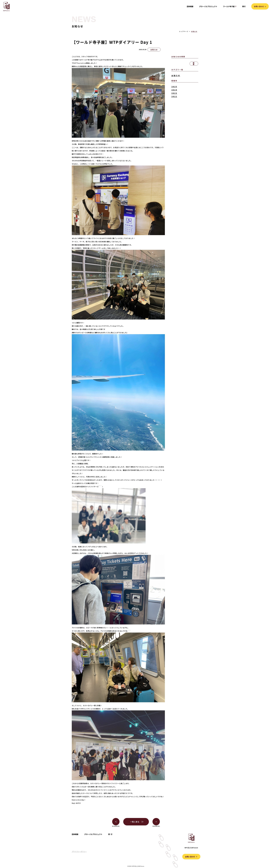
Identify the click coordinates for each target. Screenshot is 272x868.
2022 (174, 96)
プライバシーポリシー (79, 852)
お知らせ (194, 31)
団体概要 (190, 6)
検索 (194, 64)
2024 (174, 90)
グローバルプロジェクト (208, 6)
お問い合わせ (259, 6)
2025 (174, 87)
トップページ (184, 31)
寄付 (244, 6)
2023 (174, 93)
